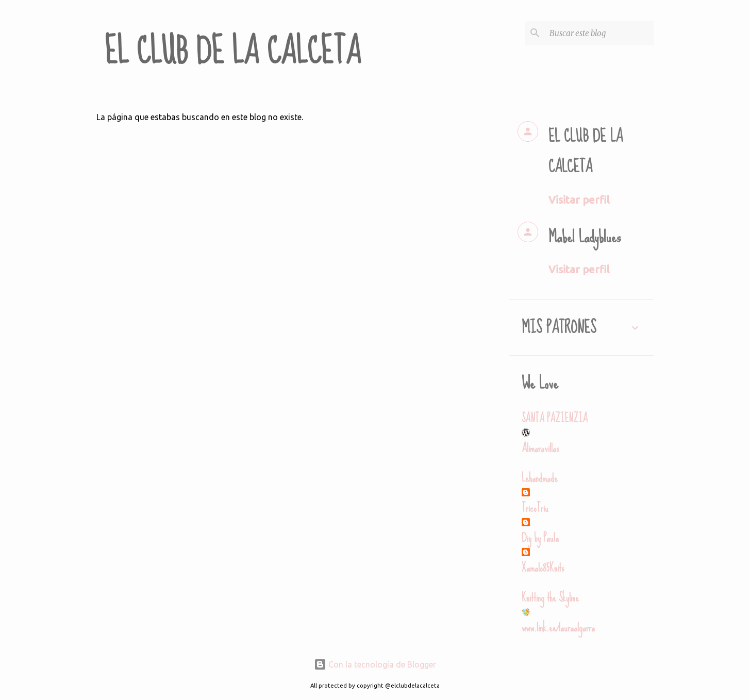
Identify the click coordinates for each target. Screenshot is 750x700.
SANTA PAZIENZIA (555, 418)
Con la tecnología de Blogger (375, 664)
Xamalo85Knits (543, 568)
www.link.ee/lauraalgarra (558, 628)
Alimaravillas (540, 448)
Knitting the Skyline (550, 598)
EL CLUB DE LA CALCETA (233, 52)
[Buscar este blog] (599, 33)
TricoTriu (535, 508)
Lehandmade (540, 478)
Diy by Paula (540, 538)
